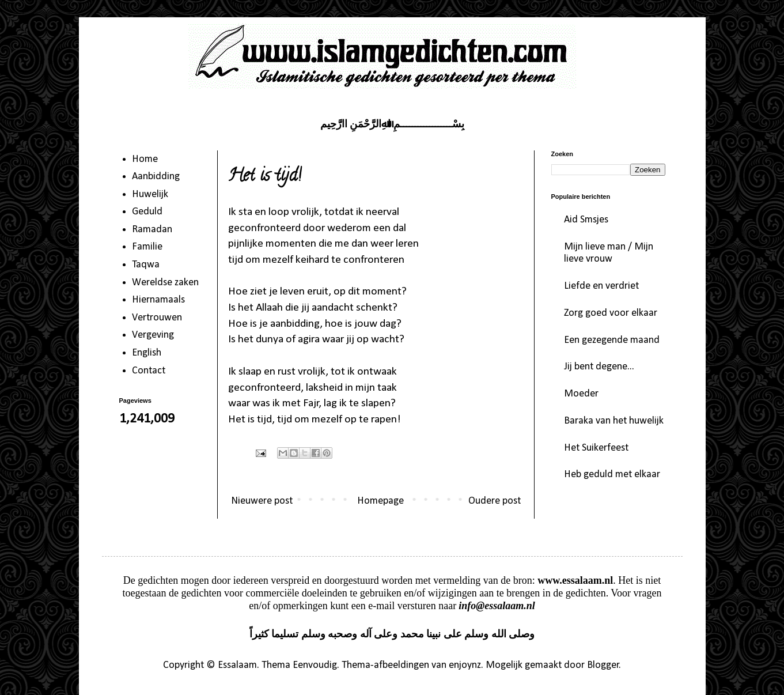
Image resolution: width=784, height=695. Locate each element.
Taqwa (146, 265)
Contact (149, 371)
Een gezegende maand (612, 340)
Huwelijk (150, 194)
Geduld (147, 212)
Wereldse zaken (165, 283)
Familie (147, 247)
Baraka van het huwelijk (614, 421)
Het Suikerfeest (596, 448)
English (147, 353)
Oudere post (495, 501)
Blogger (603, 665)
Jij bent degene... (599, 367)
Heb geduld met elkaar (612, 475)
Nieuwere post (262, 501)
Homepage (380, 501)
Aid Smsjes (586, 220)
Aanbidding (156, 177)
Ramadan (152, 230)
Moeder (581, 394)
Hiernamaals (158, 300)
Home (145, 159)
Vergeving (153, 335)
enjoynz (465, 665)
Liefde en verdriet (601, 286)
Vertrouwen (157, 318)
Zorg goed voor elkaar (611, 313)
